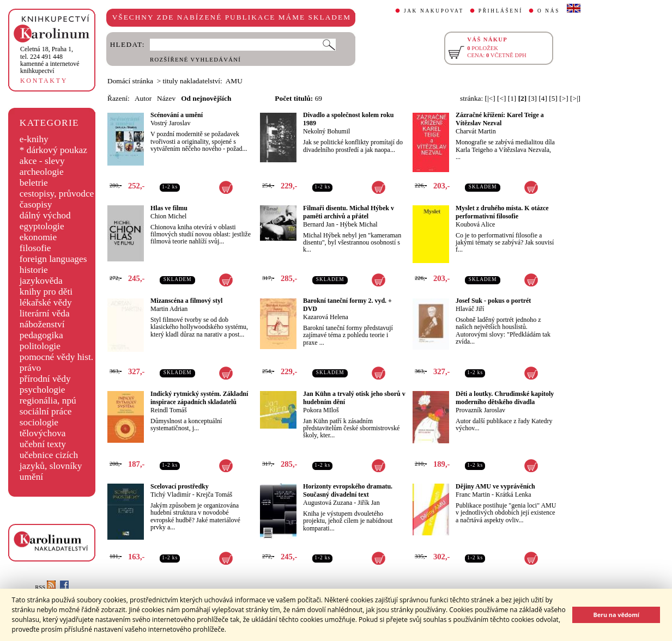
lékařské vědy (46, 303)
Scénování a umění (177, 115)
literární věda (45, 313)
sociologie (39, 422)
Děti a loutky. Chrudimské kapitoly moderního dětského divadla (505, 398)
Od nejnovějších (206, 98)
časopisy (36, 204)
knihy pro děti (46, 292)
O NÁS (549, 11)
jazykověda (41, 281)
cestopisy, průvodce (57, 194)
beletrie (34, 183)
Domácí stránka (130, 81)
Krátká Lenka (513, 495)
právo (30, 368)
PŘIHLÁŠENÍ (501, 11)
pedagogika (41, 335)
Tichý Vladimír (171, 495)
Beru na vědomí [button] (616, 615)
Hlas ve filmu (169, 208)
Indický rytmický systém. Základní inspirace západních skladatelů (199, 398)
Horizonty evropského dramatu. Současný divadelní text (348, 490)
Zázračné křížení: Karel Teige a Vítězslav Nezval (500, 119)
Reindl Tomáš (169, 410)
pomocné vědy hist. (56, 357)
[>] (564, 98)
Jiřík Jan (368, 503)
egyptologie (42, 226)
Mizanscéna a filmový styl (186, 301)
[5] (553, 98)
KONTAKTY (44, 81)
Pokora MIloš (321, 410)
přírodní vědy (45, 379)
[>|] (575, 98)
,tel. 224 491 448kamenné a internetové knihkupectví (50, 60)
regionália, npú (48, 401)
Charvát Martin (476, 131)
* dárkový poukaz (53, 150)
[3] (533, 98)
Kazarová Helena (326, 317)
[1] (512, 98)
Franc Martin (473, 495)
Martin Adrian (169, 309)
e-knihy (34, 139)
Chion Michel (168, 216)
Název (166, 98)
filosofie (35, 248)
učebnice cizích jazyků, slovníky (51, 460)
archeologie (42, 172)
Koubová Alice (475, 224)
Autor (143, 98)
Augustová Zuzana (328, 503)
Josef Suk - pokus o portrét (493, 301)
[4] (543, 98)
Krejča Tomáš (214, 495)
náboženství (42, 324)
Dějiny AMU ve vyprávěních (495, 486)
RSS (45, 587)
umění (31, 477)
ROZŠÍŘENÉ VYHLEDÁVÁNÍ (195, 60)
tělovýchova (43, 433)
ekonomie (38, 237)
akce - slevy (42, 161)
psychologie (43, 390)
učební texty (43, 444)
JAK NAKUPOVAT (434, 11)
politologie (40, 346)
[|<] (490, 98)
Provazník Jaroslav (480, 410)
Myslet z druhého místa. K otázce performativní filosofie (502, 212)
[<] (501, 98)
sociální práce (46, 411)
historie (34, 270)
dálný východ (45, 215)
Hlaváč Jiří (470, 309)
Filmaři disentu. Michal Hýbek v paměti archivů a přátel (349, 212)
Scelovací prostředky (180, 486)
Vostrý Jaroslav (170, 123)
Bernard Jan (319, 224)
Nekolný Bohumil (326, 131)
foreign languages (53, 259)
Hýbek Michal (359, 224)
